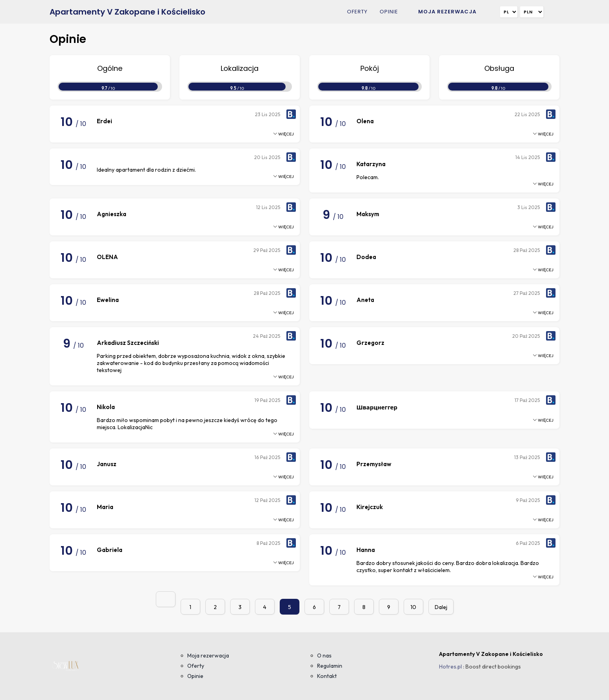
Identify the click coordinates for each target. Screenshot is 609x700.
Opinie (389, 12)
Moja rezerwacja (447, 12)
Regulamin (330, 666)
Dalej (441, 607)
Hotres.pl (450, 667)
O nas (324, 656)
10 (413, 607)
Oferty (357, 12)
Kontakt (327, 676)
